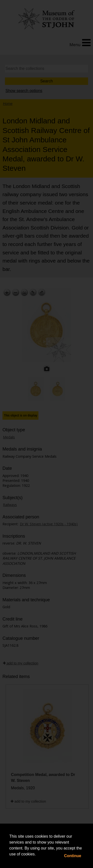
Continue (73, 856)
